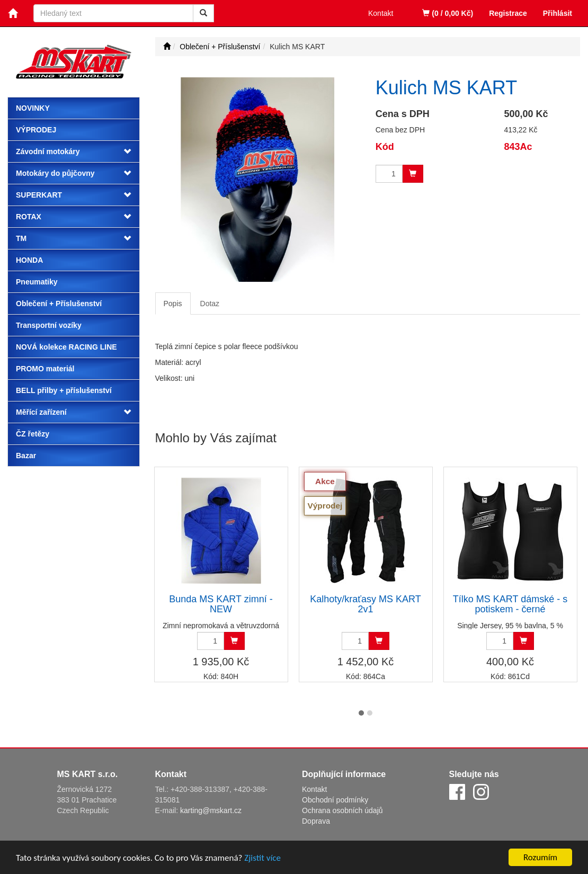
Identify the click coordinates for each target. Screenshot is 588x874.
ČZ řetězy (33, 434)
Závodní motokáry (48, 151)
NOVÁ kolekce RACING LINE (66, 347)
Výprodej (36, 130)
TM (21, 238)
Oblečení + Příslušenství (59, 304)
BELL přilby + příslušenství (64, 390)
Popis (173, 304)
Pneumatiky (37, 282)
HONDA (29, 260)
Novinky (33, 108)
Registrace (508, 13)
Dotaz (210, 304)
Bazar (26, 456)
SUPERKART (39, 195)
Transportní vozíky (49, 325)
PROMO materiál (45, 369)
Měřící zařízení (41, 412)
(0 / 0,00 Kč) (448, 13)
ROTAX (29, 217)
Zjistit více (262, 859)
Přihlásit (558, 13)
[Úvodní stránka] (167, 47)
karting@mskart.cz (211, 810)
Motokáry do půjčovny (55, 173)
